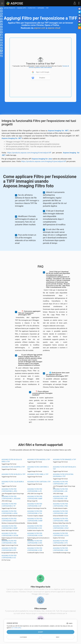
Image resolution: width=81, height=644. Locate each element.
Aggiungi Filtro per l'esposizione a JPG (60, 483)
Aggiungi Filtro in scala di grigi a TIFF (12, 461)
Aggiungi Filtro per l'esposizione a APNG (9, 512)
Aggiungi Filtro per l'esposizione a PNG (60, 505)
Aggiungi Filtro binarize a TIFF (64, 460)
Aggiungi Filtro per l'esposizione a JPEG (9, 490)
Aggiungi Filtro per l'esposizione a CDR (35, 549)
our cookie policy (16, 628)
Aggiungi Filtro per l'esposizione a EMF (60, 512)
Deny (58, 637)
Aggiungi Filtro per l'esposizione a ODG (35, 542)
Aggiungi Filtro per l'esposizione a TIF (9, 505)
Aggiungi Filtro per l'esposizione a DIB (60, 498)
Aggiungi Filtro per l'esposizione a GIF (35, 505)
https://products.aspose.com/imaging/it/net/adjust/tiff (29, 153)
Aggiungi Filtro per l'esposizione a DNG (9, 542)
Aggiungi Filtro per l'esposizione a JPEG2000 (11, 498)
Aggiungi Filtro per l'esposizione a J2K (60, 490)
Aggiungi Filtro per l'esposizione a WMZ (61, 520)
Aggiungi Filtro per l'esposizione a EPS (9, 549)
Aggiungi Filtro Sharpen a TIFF (13, 467)
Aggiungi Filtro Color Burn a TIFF (13, 483)
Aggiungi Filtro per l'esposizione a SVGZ (61, 527)
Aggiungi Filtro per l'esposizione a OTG (60, 542)
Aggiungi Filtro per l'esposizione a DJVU (61, 534)
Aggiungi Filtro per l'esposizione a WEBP (10, 527)
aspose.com (40, 28)
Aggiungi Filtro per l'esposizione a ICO (9, 557)
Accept (40, 632)
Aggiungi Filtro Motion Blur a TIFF (64, 468)
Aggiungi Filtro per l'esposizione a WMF (35, 520)
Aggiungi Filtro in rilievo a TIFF (13, 474)
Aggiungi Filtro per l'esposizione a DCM (35, 534)
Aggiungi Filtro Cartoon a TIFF (39, 482)
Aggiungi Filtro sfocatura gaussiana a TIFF (63, 475)
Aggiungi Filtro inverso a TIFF (39, 460)
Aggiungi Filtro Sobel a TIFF (38, 474)
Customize (23, 637)
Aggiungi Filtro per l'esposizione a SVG (35, 527)
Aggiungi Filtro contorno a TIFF (38, 468)
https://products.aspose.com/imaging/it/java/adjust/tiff (44, 161)
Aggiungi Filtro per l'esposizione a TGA (35, 512)
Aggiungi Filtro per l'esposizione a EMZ (9, 520)
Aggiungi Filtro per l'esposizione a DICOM (10, 534)
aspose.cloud (54, 28)
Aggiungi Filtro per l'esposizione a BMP (35, 498)
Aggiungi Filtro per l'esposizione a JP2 (35, 490)
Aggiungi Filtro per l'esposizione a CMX (60, 549)
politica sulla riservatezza (44, 67)
